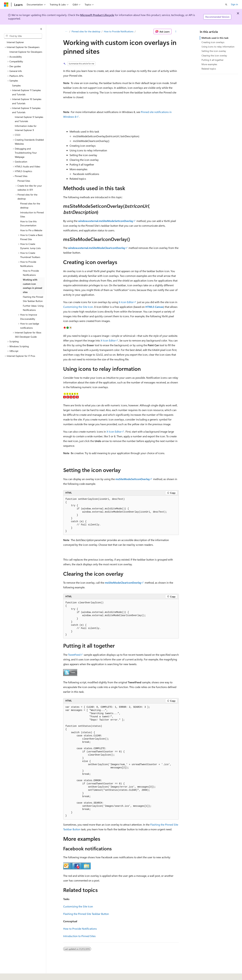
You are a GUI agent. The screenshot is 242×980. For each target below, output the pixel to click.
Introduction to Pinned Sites (79, 936)
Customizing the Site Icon (78, 307)
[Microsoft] (6, 5)
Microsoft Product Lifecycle (97, 15)
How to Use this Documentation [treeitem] (28, 223)
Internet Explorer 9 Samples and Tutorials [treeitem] (29, 119)
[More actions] (176, 31)
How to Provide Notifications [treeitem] (31, 273)
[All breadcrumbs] (66, 31)
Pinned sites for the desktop (86, 31)
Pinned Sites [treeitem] (24, 181)
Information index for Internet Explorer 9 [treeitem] (26, 128)
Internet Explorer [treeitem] (15, 42)
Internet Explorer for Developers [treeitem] (26, 52)
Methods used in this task (215, 38)
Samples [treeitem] (16, 85)
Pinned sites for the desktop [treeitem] (30, 206)
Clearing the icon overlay (214, 55)
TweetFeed (74, 655)
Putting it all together (213, 60)
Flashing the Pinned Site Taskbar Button (86, 914)
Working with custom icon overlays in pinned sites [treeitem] (32, 286)
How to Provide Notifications (119, 31)
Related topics (209, 69)
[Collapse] (41, 29)
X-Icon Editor (126, 302)
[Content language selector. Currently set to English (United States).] (19, 975)
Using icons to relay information (218, 47)
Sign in (234, 4)
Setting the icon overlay (214, 51)
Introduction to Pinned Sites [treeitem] (32, 215)
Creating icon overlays (213, 42)
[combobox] (23, 36)
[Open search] (226, 5)
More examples (209, 64)
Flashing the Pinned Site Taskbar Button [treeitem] (33, 299)
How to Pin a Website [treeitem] (31, 230)
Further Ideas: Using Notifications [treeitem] (33, 308)
